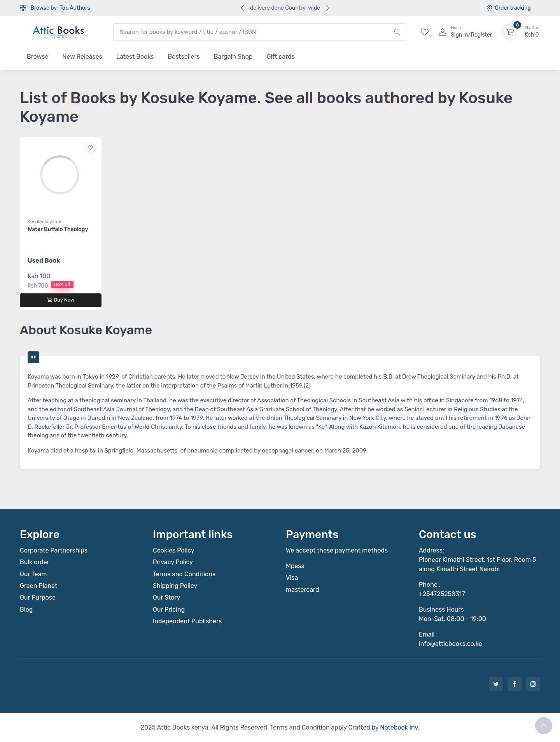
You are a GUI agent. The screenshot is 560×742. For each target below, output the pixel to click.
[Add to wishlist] (91, 148)
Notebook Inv (399, 727)
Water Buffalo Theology (58, 229)
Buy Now (60, 300)
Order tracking (508, 8)
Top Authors (75, 8)
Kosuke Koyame (45, 221)
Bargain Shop (233, 57)
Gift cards (280, 57)
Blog (26, 610)
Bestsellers (184, 57)
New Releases (82, 57)
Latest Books (135, 57)
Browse (38, 57)
